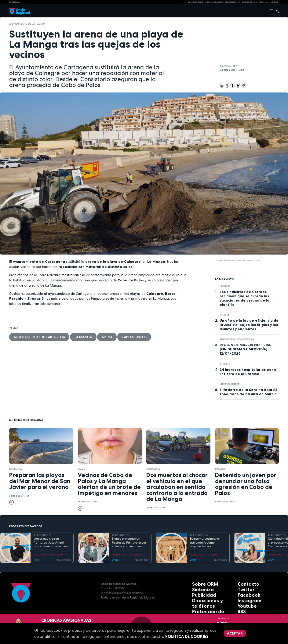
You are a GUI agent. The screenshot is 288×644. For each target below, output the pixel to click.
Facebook (245, 593)
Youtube (244, 602)
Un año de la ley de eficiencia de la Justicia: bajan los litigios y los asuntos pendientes (249, 325)
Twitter (243, 588)
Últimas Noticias (233, 2)
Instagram (246, 597)
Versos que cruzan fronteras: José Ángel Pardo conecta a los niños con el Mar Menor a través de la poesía (52, 543)
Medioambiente (230, 384)
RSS (240, 607)
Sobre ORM (201, 584)
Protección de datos (208, 602)
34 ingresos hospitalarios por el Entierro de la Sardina (248, 372)
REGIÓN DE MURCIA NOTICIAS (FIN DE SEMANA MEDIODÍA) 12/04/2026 (245, 349)
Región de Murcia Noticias (237, 339)
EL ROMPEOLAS (42, 535)
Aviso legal (201, 607)
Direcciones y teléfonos (211, 597)
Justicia (224, 315)
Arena (80, 336)
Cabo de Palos (100, 336)
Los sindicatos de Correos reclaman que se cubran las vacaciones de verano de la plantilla (244, 298)
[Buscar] (276, 11)
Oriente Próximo (196, 2)
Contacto (245, 584)
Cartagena (153, 469)
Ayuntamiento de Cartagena (27, 24)
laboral (225, 286)
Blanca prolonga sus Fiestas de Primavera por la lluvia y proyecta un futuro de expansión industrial (129, 543)
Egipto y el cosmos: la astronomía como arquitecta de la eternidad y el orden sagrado (204, 543)
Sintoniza (200, 588)
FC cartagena (261, 2)
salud (82, 469)
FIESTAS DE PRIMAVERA (214, 2)
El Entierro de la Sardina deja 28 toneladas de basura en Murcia (248, 392)
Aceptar (230, 632)
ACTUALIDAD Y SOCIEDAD (48, 555)
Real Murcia (247, 2)
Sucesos (225, 364)
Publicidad (200, 593)
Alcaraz (274, 2)
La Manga (62, 336)
